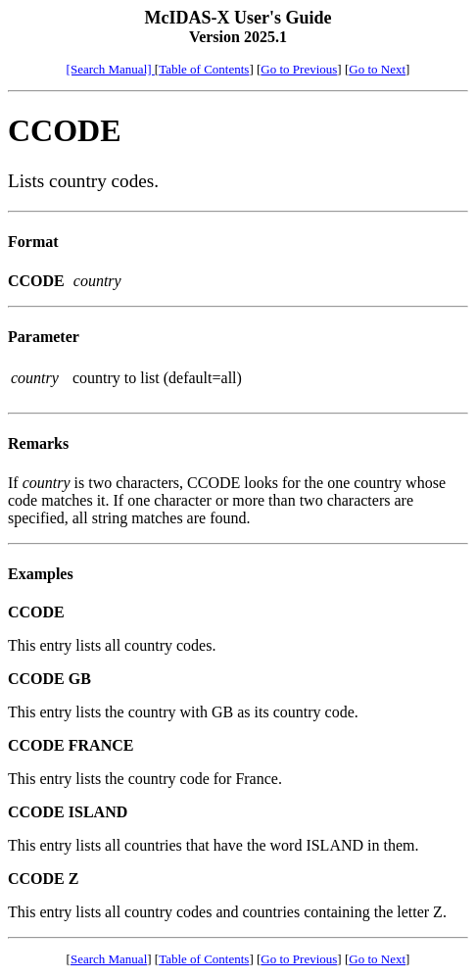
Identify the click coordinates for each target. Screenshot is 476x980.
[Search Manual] (111, 69)
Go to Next (377, 69)
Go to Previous (299, 69)
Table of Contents (204, 69)
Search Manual (109, 959)
